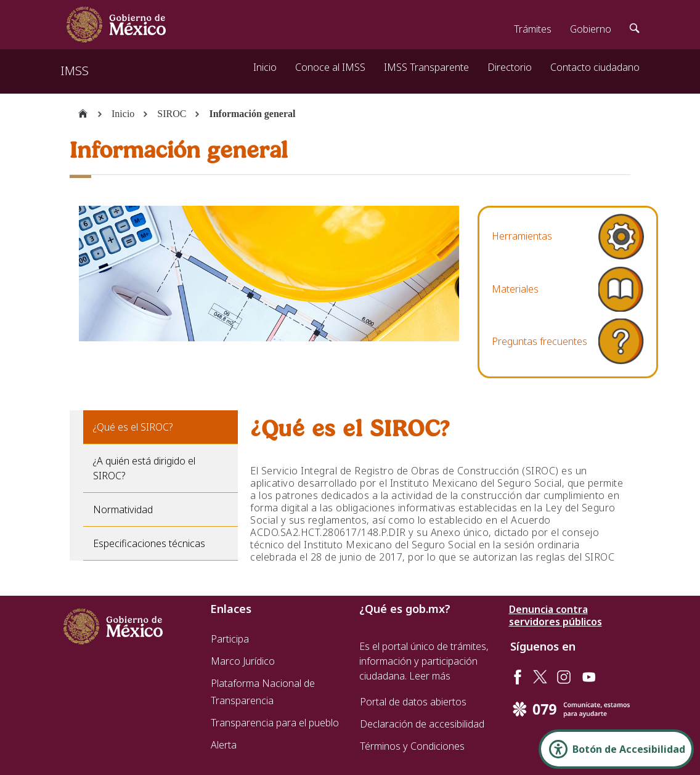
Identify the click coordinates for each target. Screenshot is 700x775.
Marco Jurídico (243, 661)
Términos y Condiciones (412, 746)
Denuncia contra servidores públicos (556, 615)
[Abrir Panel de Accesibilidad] (616, 749)
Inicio (265, 67)
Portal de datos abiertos (413, 702)
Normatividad (123, 509)
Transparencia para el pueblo (275, 723)
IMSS (75, 71)
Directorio (510, 67)
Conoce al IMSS (330, 67)
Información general (252, 114)
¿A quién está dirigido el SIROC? (144, 468)
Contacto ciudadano (595, 67)
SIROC (172, 114)
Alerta (224, 745)
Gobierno (591, 29)
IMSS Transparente (426, 67)
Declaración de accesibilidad (422, 724)
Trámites (533, 29)
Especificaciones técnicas (149, 543)
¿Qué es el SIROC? (133, 427)
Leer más (430, 676)
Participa (230, 639)
